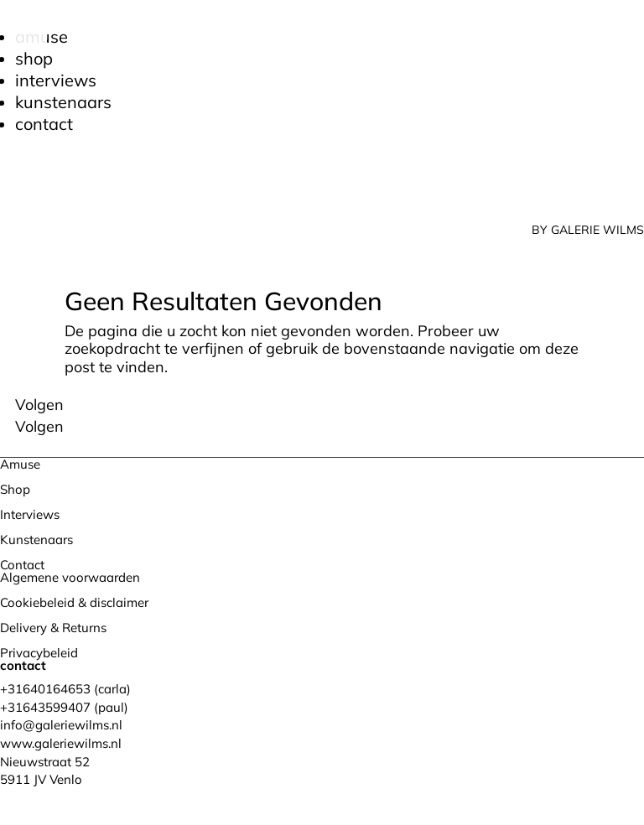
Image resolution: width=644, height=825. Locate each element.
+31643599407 (45, 707)
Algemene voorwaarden (70, 577)
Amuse (20, 464)
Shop (34, 58)
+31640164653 (45, 689)
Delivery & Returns (53, 628)
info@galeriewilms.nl (61, 725)
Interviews (56, 80)
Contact (44, 124)
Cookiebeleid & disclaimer (74, 602)
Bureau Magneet (189, 797)
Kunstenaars (63, 102)
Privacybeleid (39, 653)
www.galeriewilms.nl (61, 743)
